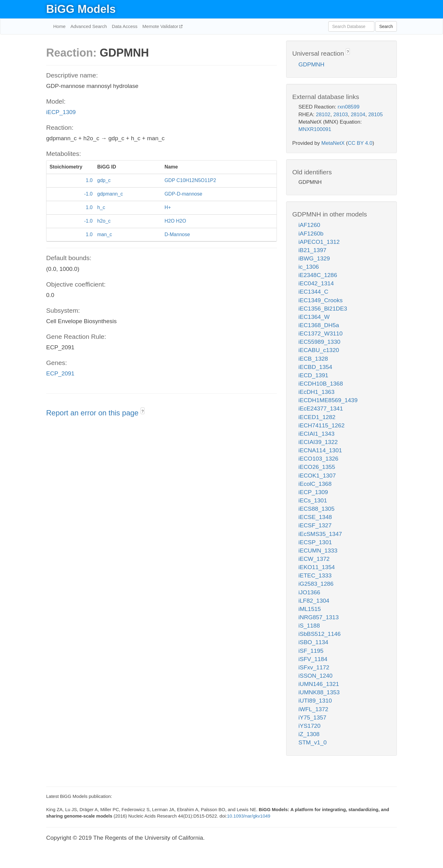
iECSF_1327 (315, 525)
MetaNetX (333, 143)
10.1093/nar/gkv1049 (249, 816)
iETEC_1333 (315, 575)
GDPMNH (311, 64)
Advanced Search (89, 26)
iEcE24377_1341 (321, 408)
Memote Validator (161, 26)
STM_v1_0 (313, 742)
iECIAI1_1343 (316, 434)
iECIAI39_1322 (318, 442)
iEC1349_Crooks (321, 300)
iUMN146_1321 (319, 684)
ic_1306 (309, 267)
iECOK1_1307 (317, 476)
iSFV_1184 (313, 659)
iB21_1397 (312, 250)
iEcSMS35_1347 (320, 534)
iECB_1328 (313, 359)
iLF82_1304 (314, 601)
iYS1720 (309, 726)
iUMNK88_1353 (319, 692)
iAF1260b (311, 234)
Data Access (124, 26)
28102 (323, 115)
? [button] (143, 411)
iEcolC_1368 (315, 484)
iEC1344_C (313, 292)
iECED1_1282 (317, 417)
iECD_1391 (313, 375)
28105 (375, 115)
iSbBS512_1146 (319, 634)
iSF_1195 (311, 651)
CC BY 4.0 (360, 143)
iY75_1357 (312, 717)
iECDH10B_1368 (321, 384)
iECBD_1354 (315, 367)
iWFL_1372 (313, 709)
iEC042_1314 (316, 283)
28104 (358, 115)
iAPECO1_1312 (319, 242)
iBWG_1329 (314, 258)
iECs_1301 (313, 500)
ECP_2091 (60, 373)
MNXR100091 (315, 129)
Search (386, 26)
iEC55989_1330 (319, 342)
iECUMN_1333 (318, 551)
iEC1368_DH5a (319, 325)
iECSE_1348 (315, 517)
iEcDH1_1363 (316, 392)
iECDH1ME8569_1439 (328, 400)
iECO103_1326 (318, 459)
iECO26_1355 (317, 467)
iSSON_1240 (315, 676)
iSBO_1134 (313, 642)
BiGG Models (81, 9)
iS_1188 (309, 626)
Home (59, 26)
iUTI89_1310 (315, 701)
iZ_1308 (309, 734)
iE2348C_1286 (318, 275)
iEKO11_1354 (317, 567)
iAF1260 (309, 225)
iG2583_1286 (316, 584)
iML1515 (310, 609)
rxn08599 (349, 107)
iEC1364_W (314, 317)
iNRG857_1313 (319, 617)
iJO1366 (309, 592)
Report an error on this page (93, 413)
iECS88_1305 (316, 509)
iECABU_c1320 (319, 350)
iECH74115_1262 (321, 425)
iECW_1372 (314, 559)
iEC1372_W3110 (321, 333)
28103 (340, 115)
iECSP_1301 (315, 542)
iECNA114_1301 (320, 450)
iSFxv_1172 (314, 667)
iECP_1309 (61, 112)
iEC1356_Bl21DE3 (323, 309)
